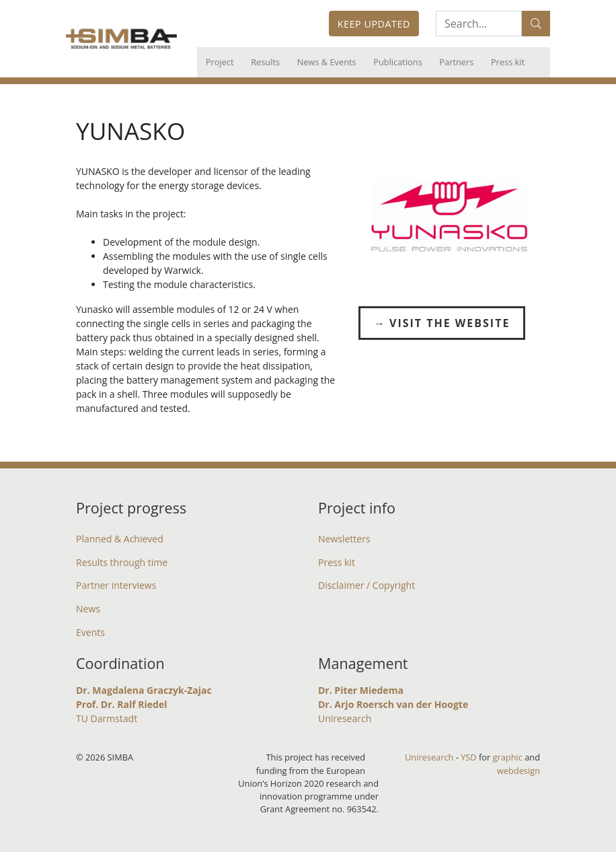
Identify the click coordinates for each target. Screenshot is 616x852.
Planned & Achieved (120, 539)
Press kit (508, 62)
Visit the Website (450, 323)
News (88, 609)
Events (90, 632)
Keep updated (374, 24)
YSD (468, 757)
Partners (456, 62)
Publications (398, 62)
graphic (508, 757)
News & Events (327, 62)
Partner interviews (116, 585)
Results (265, 62)
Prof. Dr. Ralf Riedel (121, 704)
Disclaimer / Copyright (367, 585)
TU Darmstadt (107, 718)
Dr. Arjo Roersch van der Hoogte (393, 704)
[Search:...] (479, 24)
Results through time (122, 562)
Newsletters (344, 539)
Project (220, 62)
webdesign (518, 771)
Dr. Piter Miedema (361, 690)
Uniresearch (345, 718)
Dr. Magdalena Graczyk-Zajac (144, 690)
